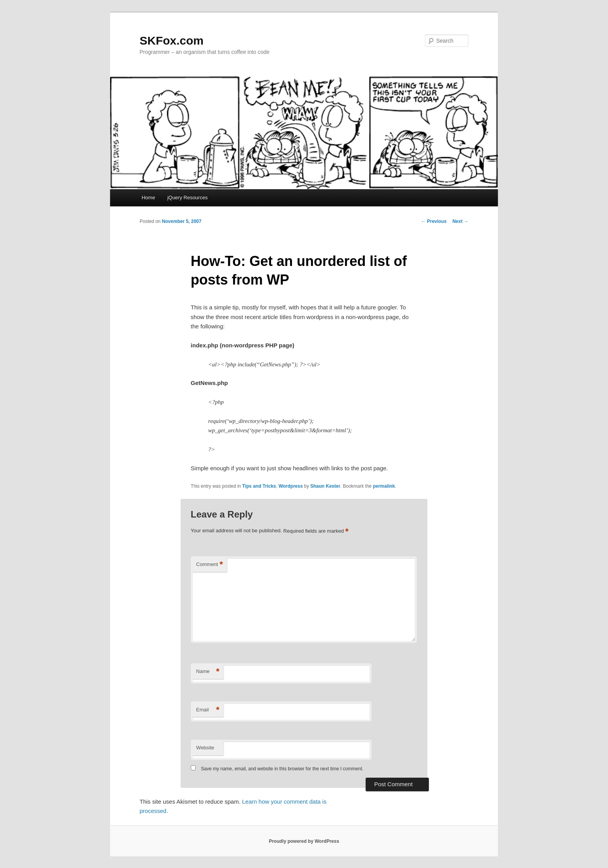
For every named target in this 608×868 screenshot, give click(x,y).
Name (208, 672)
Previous (434, 221)
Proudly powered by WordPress (304, 841)
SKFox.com (172, 41)
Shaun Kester (325, 486)
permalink (384, 486)
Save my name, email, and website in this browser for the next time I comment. (282, 769)
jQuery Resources (187, 198)
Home (148, 198)
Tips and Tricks (259, 486)
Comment (210, 565)
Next (460, 221)
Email (208, 710)
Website (205, 748)
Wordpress (290, 486)
